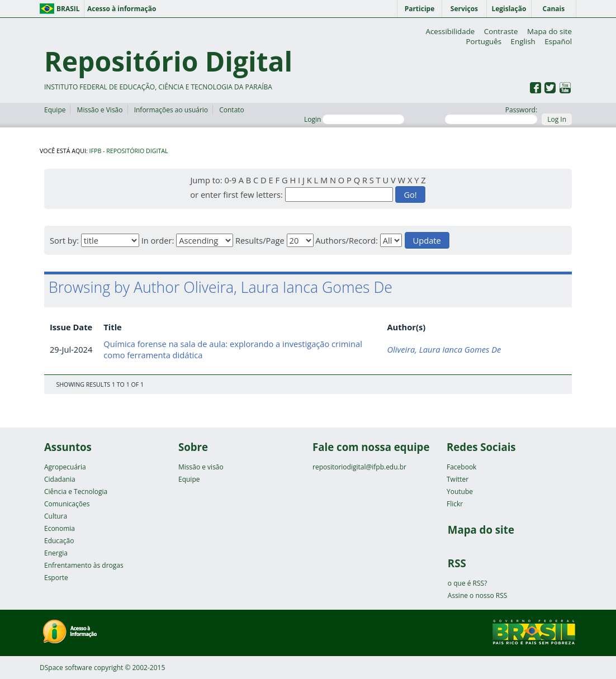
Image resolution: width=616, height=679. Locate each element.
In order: (158, 240)
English (523, 41)
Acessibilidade (450, 31)
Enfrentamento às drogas (84, 565)
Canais (554, 9)
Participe (420, 9)
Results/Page (260, 240)
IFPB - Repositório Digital (129, 151)
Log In (557, 119)
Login (354, 119)
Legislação (509, 9)
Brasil (68, 9)
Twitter (458, 479)
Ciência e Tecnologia (76, 492)
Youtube (460, 492)
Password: (491, 115)
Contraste (501, 31)
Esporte (56, 578)
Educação (59, 541)
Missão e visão (201, 467)
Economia (60, 528)
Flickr (455, 504)
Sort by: (64, 240)
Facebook (461, 467)
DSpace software (66, 668)
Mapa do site (549, 31)
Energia (56, 553)
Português (484, 41)
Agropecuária (65, 467)
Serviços (464, 9)
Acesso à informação (122, 9)
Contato (232, 110)
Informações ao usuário (171, 110)
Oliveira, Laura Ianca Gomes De (444, 349)
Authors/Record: (347, 240)
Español (558, 41)
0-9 (230, 180)
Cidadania (60, 479)
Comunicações (67, 504)
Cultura (56, 516)
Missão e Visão (100, 110)
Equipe (55, 110)
